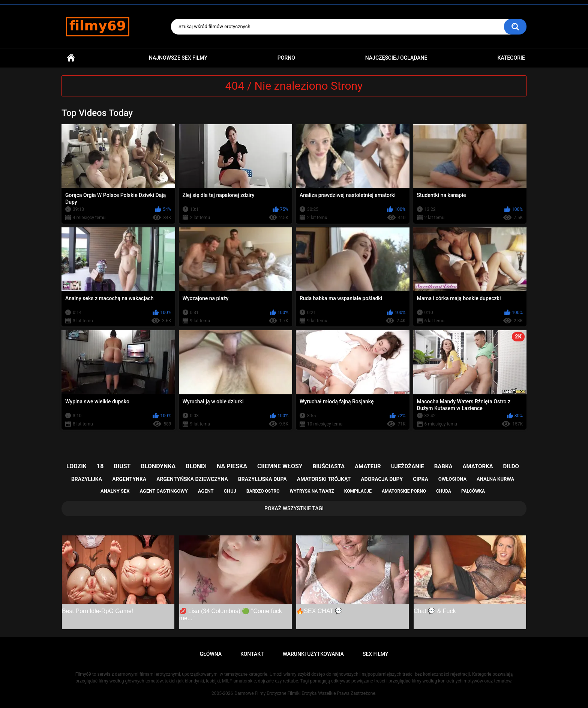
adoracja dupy (382, 479)
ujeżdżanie (408, 466)
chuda (444, 491)
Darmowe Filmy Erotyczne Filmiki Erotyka (275, 693)
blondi (196, 466)
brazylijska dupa (262, 479)
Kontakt (252, 654)
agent (206, 491)
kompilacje (358, 491)
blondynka (158, 466)
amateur (368, 466)
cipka (421, 479)
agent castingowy (163, 491)
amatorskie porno (404, 491)
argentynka (129, 479)
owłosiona (452, 479)
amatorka (478, 466)
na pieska (232, 466)
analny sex (115, 491)
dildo (511, 466)
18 (100, 466)
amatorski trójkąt (324, 479)
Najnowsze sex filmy (178, 58)
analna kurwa (495, 479)
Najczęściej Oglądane (396, 58)
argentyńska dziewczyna (192, 479)
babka (443, 466)
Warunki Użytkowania (313, 654)
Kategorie (511, 58)
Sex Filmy (376, 654)
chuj (230, 491)
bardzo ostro (263, 491)
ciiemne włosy (280, 466)
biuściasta (329, 466)
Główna (71, 58)
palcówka (473, 491)
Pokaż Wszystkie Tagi (294, 508)
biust (122, 466)
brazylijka (87, 479)
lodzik (76, 466)
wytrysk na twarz (312, 491)
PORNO (286, 58)
